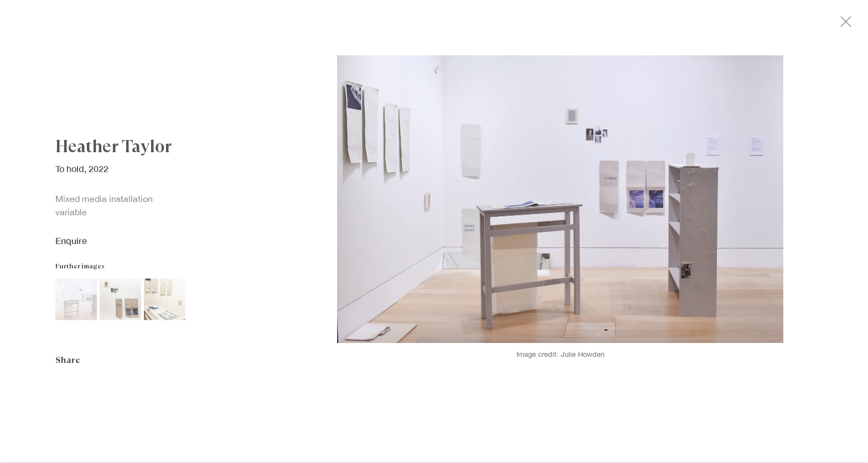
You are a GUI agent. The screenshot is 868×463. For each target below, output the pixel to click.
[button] (76, 304)
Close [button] (856, 25)
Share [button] (68, 365)
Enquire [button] (71, 245)
